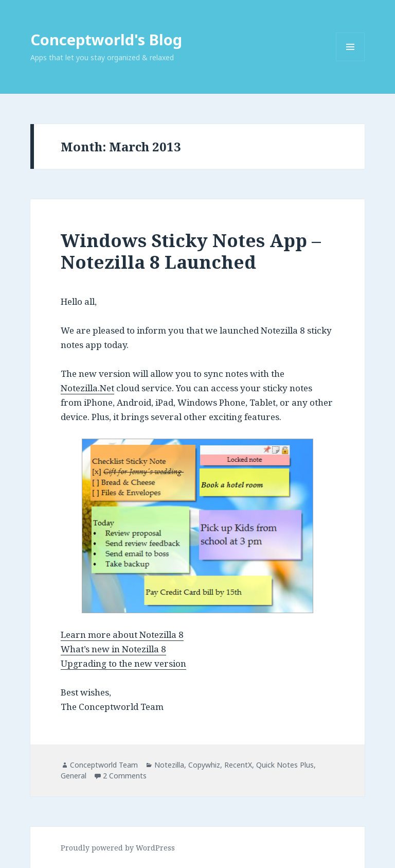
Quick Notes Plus (285, 765)
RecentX (238, 765)
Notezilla (169, 765)
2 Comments (125, 776)
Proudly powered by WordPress (118, 848)
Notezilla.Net (87, 388)
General (74, 776)
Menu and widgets (351, 61)
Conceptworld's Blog (106, 39)
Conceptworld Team (104, 765)
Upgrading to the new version (123, 663)
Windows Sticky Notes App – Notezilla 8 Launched (191, 251)
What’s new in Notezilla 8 (113, 649)
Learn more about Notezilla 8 (122, 635)
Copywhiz (204, 765)
